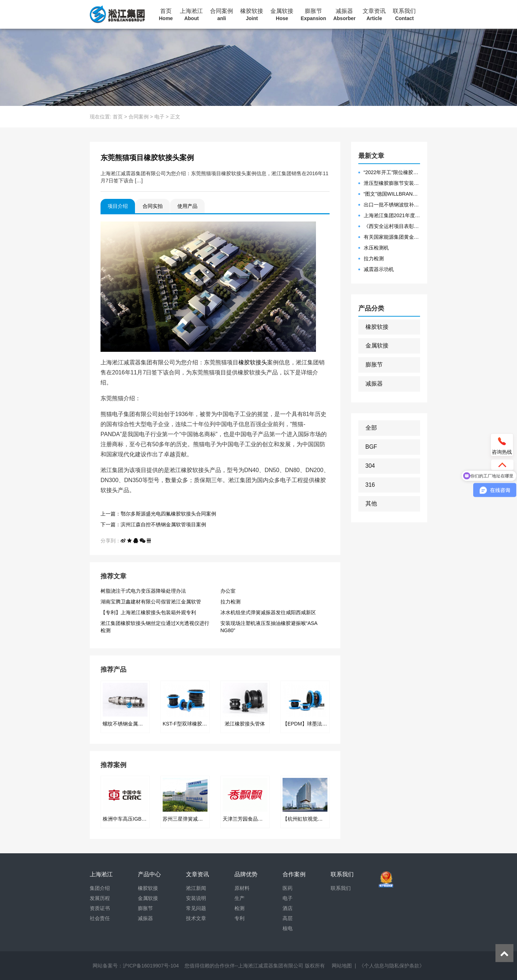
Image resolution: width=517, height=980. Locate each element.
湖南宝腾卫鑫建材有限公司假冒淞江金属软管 (151, 602)
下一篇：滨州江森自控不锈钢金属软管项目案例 (153, 524)
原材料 (242, 888)
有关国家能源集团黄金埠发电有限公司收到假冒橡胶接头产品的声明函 (392, 237)
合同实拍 (153, 206)
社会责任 (100, 918)
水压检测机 (376, 248)
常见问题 (196, 908)
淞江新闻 (196, 888)
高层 (288, 918)
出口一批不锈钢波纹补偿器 (392, 205)
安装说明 (196, 898)
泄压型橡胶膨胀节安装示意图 (392, 183)
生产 (239, 898)
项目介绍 (118, 206)
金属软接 (282, 15)
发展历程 (100, 898)
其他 (371, 503)
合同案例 (222, 15)
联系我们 (404, 15)
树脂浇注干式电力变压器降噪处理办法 (143, 591)
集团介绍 (100, 888)
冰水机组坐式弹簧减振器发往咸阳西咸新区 (268, 612)
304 (370, 466)
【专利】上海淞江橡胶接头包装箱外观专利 (148, 612)
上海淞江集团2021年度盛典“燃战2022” (392, 215)
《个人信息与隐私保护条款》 (392, 966)
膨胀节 (313, 15)
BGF (371, 447)
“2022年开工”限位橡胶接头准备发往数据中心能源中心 (392, 172)
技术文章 (196, 918)
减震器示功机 (379, 269)
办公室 (228, 591)
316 (370, 485)
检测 (239, 908)
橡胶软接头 (253, 362)
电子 (159, 117)
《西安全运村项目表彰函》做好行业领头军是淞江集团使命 (392, 226)
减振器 (344, 15)
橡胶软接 (252, 15)
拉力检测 (230, 602)
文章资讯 (374, 15)
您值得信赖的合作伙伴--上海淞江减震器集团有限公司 (244, 966)
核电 (288, 928)
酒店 (288, 908)
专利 (239, 918)
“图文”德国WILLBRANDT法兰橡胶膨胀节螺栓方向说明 (392, 194)
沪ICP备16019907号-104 (151, 966)
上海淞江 (191, 15)
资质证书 (100, 908)
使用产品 (187, 206)
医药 (288, 888)
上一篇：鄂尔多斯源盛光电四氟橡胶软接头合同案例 (158, 514)
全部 (371, 428)
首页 (166, 15)
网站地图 (342, 966)
